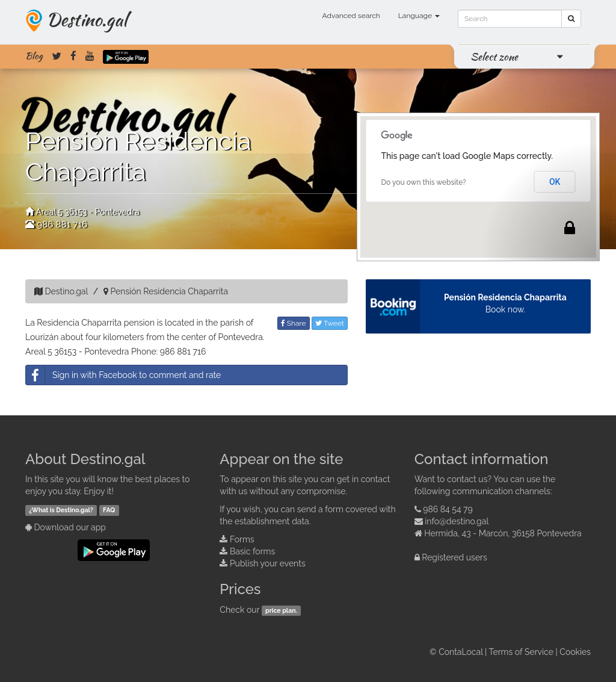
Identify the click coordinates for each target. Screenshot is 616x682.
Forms (242, 539)
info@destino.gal (457, 521)
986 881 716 (62, 225)
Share (294, 323)
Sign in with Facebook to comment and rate (123, 375)
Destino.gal (87, 19)
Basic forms (252, 551)
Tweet (330, 323)
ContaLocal (460, 652)
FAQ (109, 510)
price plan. (281, 610)
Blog (34, 56)
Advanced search (351, 16)
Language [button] (419, 16)
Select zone (494, 57)
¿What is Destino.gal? (61, 510)
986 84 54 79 (448, 509)
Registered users (454, 557)
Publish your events (268, 563)
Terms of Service (521, 652)
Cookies (575, 652)
